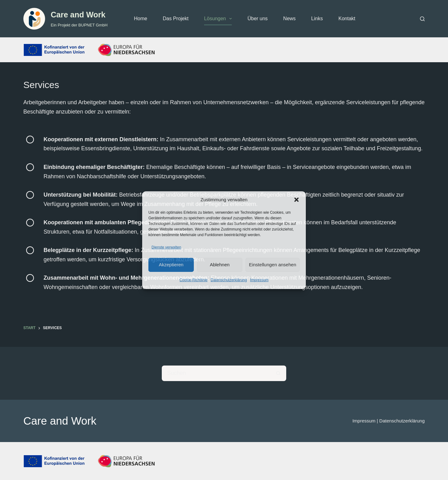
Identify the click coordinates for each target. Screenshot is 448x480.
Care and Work (78, 15)
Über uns (257, 19)
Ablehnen (219, 265)
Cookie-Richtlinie (194, 280)
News (289, 19)
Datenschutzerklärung (229, 280)
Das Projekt (176, 19)
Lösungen (219, 19)
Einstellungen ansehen (273, 265)
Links (317, 19)
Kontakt (347, 19)
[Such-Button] (278, 373)
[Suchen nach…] (216, 373)
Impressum (259, 280)
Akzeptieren (171, 265)
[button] (296, 200)
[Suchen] (422, 19)
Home (141, 19)
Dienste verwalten (166, 247)
